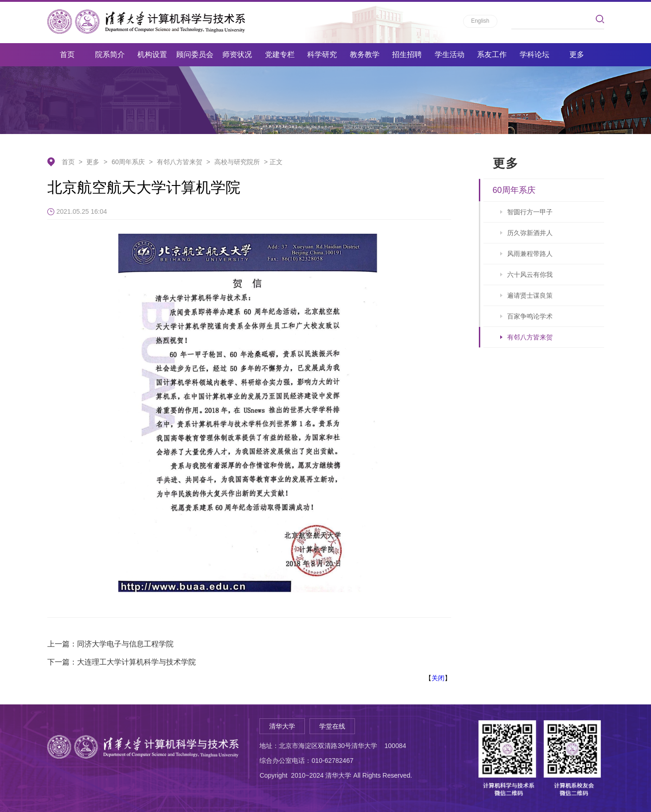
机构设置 (152, 54)
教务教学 (365, 54)
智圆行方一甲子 (530, 212)
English (480, 21)
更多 (577, 54)
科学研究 (322, 54)
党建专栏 (280, 54)
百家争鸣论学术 (530, 316)
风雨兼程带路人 (530, 254)
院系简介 (110, 54)
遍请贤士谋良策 (530, 295)
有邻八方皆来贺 (180, 162)
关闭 (438, 678)
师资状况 (237, 54)
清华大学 (282, 726)
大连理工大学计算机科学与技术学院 (136, 662)
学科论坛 (535, 54)
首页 (67, 54)
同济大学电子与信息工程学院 (125, 644)
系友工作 (492, 54)
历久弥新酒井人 (530, 233)
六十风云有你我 (530, 275)
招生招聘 (407, 54)
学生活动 (450, 54)
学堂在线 (332, 726)
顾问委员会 (195, 54)
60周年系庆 (128, 162)
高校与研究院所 (237, 162)
